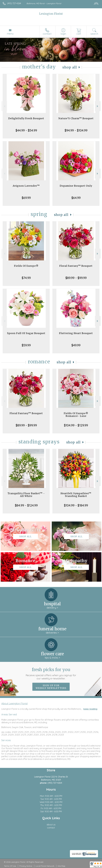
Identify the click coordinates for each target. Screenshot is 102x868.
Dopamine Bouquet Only (76, 186)
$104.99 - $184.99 (76, 505)
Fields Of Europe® (26, 266)
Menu (10, 34)
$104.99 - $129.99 (76, 425)
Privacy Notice (26, 866)
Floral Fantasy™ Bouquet (76, 266)
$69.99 (26, 198)
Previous (4, 106)
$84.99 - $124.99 (26, 505)
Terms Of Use (10, 866)
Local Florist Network (45, 866)
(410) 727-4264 (14, 3)
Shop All (70, 67)
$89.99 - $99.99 (76, 278)
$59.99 (26, 345)
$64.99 (76, 198)
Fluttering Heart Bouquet (76, 333)
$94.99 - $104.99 (76, 130)
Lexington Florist (51, 14)
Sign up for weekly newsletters (51, 687)
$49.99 (76, 345)
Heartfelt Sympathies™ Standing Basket (76, 495)
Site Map (61, 866)
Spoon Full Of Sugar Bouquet (26, 333)
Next (98, 106)
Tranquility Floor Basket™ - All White (26, 495)
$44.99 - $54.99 (26, 130)
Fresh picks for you (51, 673)
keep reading (90, 709)
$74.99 (26, 278)
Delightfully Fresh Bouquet (26, 118)
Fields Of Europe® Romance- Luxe (76, 415)
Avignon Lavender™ (26, 186)
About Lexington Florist (15, 703)
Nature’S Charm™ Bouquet (76, 118)
